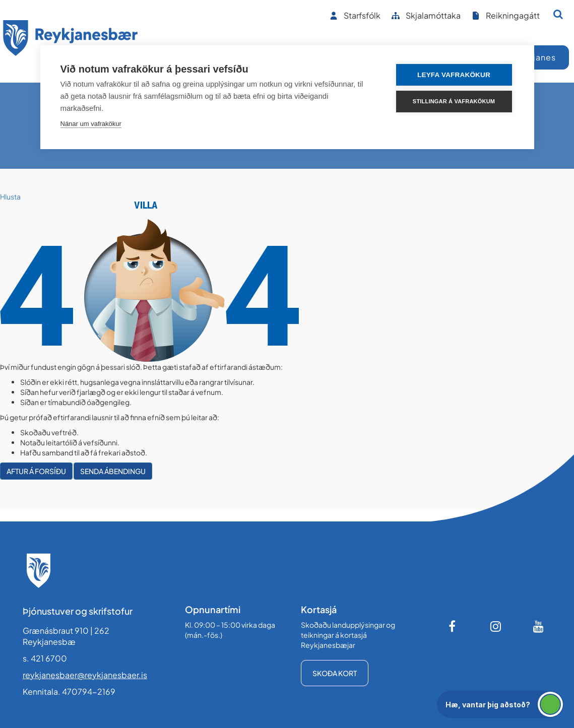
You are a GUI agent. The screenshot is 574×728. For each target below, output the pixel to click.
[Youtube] (539, 626)
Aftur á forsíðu (36, 471)
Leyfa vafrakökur (454, 75)
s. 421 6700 (45, 658)
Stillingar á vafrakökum (454, 101)
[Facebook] (453, 626)
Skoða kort (335, 673)
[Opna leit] (558, 14)
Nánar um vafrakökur (91, 124)
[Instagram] (496, 626)
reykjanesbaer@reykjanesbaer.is (85, 675)
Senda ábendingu (113, 471)
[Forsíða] (71, 40)
